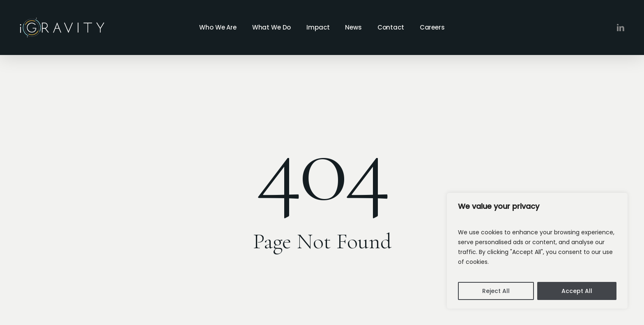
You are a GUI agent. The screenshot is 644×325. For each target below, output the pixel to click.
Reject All (496, 291)
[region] (537, 251)
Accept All (577, 291)
